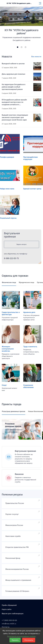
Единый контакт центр (32, 189)
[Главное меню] (39, 3)
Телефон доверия (7, 157)
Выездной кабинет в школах (13, 63)
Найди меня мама (7, 189)
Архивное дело (29, 312)
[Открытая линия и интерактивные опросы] (26, 47)
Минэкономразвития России (17, 569)
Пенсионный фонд (13, 558)
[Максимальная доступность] (22, 47)
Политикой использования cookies (21, 636)
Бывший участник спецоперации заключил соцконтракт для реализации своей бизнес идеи (15, 117)
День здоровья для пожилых (13, 74)
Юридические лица (26, 282)
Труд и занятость (30, 346)
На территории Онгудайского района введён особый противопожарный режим (14, 87)
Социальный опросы (8, 218)
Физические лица (9, 282)
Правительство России (15, 503)
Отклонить (29, 640)
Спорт (4, 385)
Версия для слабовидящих (13, 613)
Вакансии (19, 474)
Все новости (36, 56)
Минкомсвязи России (14, 525)
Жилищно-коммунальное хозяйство (8, 349)
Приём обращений (9, 605)
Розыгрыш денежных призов (14, 411)
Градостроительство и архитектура (11, 313)
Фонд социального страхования (18, 580)
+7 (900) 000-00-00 (9, 620)
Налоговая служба (13, 536)
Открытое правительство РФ (17, 547)
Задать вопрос (21, 244)
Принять (15, 640)
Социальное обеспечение (28, 386)
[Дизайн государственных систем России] (18, 47)
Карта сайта (7, 609)
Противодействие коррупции (30, 158)
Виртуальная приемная (25, 451)
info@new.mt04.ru (9, 624)
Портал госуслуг (12, 514)
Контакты (6, 627)
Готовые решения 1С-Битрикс (17, 591)
